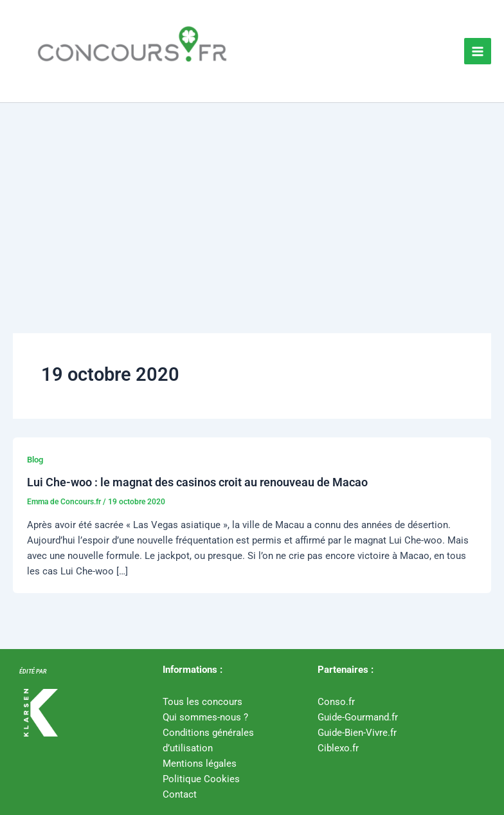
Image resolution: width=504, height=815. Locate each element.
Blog (35, 460)
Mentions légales (200, 764)
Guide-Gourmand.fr (358, 717)
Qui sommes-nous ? (205, 717)
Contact (180, 794)
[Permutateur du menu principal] (478, 51)
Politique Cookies (201, 779)
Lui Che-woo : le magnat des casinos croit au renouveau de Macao (197, 482)
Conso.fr (336, 702)
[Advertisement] (252, 199)
